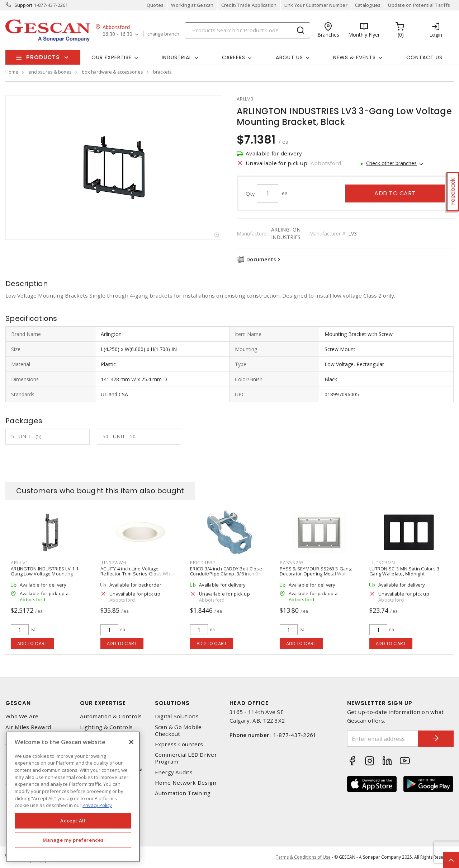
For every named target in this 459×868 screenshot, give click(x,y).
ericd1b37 (203, 563)
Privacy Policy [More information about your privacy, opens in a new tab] (97, 805)
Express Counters (179, 744)
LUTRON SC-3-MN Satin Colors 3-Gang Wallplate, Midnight (405, 571)
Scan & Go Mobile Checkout (178, 731)
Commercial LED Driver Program (186, 758)
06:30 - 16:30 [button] (117, 34)
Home (12, 72)
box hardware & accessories (112, 72)
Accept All (73, 821)
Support (23, 5)
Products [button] (43, 57)
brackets (162, 72)
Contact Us (424, 57)
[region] (73, 797)
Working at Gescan (192, 5)
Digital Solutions (177, 716)
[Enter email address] (383, 739)
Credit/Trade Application (249, 5)
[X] (131, 742)
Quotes (155, 5)
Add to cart (395, 193)
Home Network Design (186, 783)
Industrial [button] (177, 57)
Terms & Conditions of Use (303, 857)
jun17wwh (113, 563)
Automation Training (183, 793)
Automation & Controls (111, 716)
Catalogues (368, 5)
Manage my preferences (73, 840)
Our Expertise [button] (112, 57)
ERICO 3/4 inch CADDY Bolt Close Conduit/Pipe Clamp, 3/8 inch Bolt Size (227, 574)
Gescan (18, 703)
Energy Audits (174, 772)
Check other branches (391, 163)
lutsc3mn (382, 563)
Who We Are (22, 716)
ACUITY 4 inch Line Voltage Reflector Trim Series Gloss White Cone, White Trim (138, 574)
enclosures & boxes (50, 72)
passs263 (292, 563)
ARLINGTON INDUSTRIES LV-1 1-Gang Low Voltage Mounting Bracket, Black (45, 574)
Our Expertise (103, 703)
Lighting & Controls (106, 727)
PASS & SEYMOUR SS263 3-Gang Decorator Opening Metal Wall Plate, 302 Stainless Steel (316, 574)
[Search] (247, 30)
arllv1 (20, 563)
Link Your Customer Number (316, 5)
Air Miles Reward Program (28, 731)
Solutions (172, 703)
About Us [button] (289, 57)
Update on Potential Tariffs (419, 5)
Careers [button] (234, 57)
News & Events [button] (354, 57)
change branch (163, 34)
